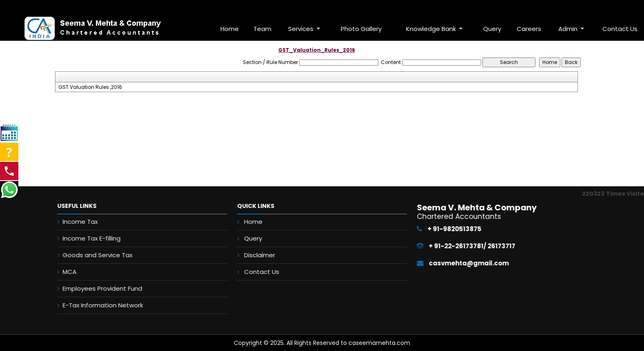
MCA (64, 272)
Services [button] (302, 29)
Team (262, 29)
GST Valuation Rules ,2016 (90, 87)
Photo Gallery (361, 29)
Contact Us (263, 271)
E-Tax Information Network (97, 305)
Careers (529, 29)
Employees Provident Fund (97, 288)
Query (492, 29)
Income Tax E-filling (86, 238)
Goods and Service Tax (92, 255)
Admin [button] (569, 29)
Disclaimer (261, 255)
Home (230, 29)
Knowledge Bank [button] (432, 29)
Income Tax (74, 222)
